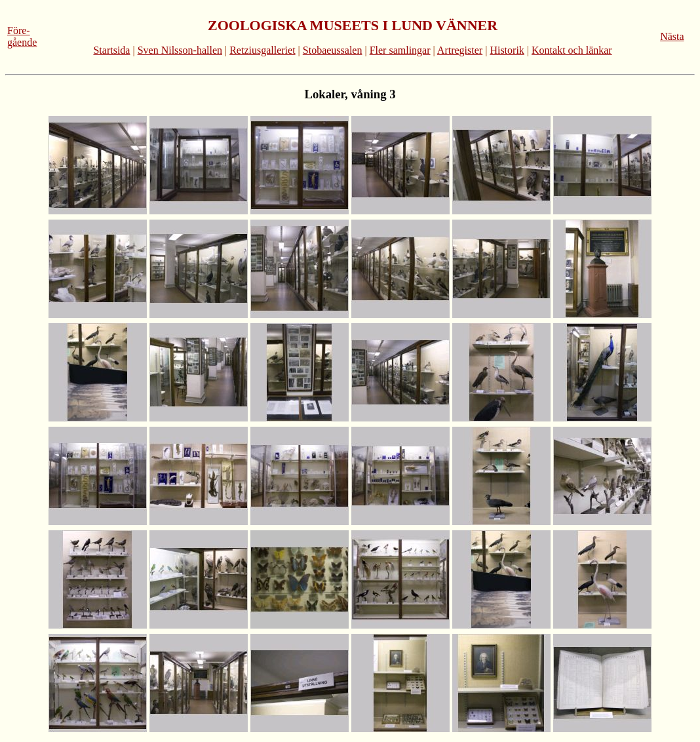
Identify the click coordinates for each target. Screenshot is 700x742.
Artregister (460, 50)
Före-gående (22, 36)
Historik (507, 50)
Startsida (111, 50)
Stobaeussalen (333, 50)
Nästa (672, 36)
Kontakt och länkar (572, 50)
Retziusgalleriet (262, 50)
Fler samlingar (400, 50)
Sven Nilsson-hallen (180, 50)
